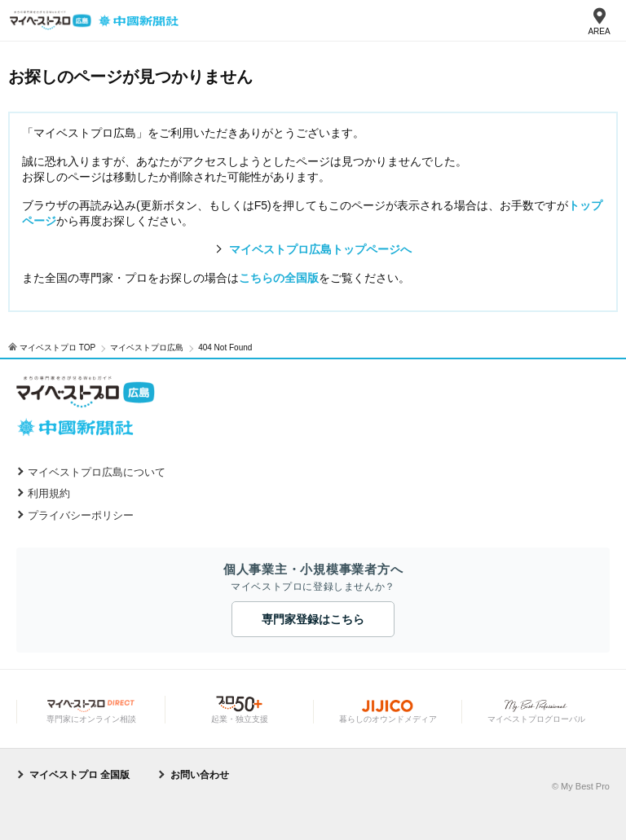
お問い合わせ (200, 775)
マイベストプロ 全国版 (79, 775)
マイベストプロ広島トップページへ (320, 249)
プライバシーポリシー (81, 515)
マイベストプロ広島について (97, 472)
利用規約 (49, 493)
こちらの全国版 (279, 278)
